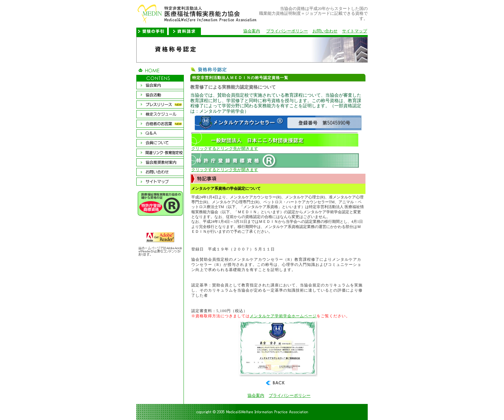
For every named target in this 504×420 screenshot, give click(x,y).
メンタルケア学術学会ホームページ (283, 316)
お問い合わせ (325, 31)
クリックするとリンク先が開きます (275, 147)
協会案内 (252, 31)
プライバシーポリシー (287, 31)
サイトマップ (355, 31)
